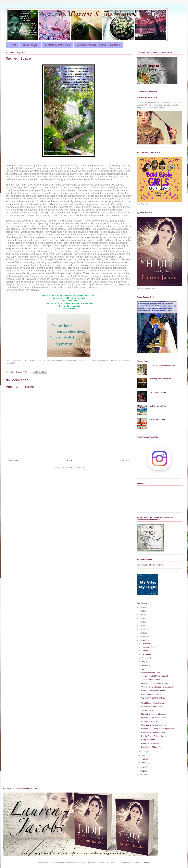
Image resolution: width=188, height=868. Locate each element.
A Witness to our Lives (151, 672)
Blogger (146, 862)
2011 (142, 775)
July (144, 662)
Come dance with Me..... (151, 743)
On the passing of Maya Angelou (155, 683)
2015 (142, 637)
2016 (142, 633)
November (146, 647)
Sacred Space (147, 710)
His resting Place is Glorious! (153, 714)
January (145, 763)
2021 (142, 615)
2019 (142, 622)
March (145, 755)
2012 (142, 771)
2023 (142, 611)
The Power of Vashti (147, 98)
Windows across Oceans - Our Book (98, 45)
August (145, 658)
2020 (142, 618)
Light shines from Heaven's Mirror (163, 365)
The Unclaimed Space (151, 680)
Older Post (125, 460)
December (146, 643)
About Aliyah (31, 45)
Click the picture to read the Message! (157, 687)
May (144, 669)
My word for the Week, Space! (154, 718)
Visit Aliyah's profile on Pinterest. (150, 565)
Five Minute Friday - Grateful (153, 732)
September (147, 654)
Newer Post (13, 460)
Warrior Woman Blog (58, 45)
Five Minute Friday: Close (152, 707)
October (145, 651)
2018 (142, 626)
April (144, 752)
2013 (142, 767)
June (144, 665)
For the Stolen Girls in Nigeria (154, 736)
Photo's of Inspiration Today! (153, 691)
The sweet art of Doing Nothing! (155, 676)
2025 (142, 607)
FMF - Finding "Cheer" (158, 392)
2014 (142, 640)
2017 (142, 629)
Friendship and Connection (160, 379)
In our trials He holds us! (151, 694)
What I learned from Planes (153, 703)
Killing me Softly (148, 740)
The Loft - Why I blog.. (158, 406)
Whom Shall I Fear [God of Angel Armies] (158, 729)
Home (13, 45)
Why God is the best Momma (153, 725)
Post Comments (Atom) (74, 467)
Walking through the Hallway (153, 698)
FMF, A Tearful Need (157, 419)
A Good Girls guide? (150, 721)
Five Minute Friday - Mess (152, 747)
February (146, 759)
